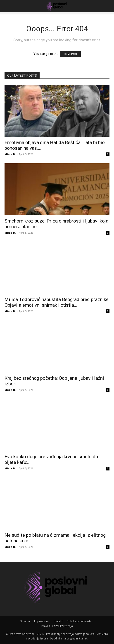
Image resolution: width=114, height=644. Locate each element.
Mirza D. (10, 154)
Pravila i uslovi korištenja (57, 626)
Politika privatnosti (79, 621)
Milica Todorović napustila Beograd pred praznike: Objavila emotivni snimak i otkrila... (57, 302)
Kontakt (58, 621)
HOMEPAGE (71, 54)
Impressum (41, 621)
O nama (25, 621)
